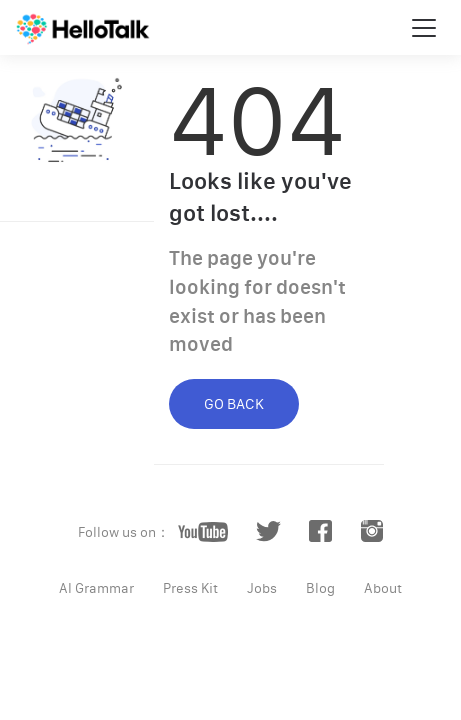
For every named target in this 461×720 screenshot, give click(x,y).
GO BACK (234, 403)
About (383, 588)
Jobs (262, 588)
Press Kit (190, 588)
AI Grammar (96, 588)
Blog (320, 588)
